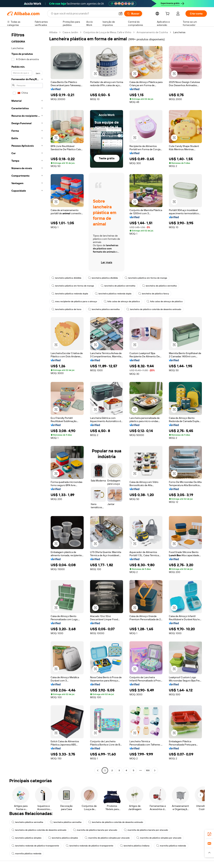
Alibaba (53, 32)
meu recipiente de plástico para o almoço (74, 301)
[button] (121, 14)
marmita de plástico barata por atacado (95, 830)
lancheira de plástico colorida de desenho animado (154, 309)
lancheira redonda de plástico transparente (35, 846)
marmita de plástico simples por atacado (107, 838)
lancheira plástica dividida (66, 278)
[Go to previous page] (98, 770)
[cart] (168, 14)
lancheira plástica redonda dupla (70, 294)
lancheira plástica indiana (135, 846)
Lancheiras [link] (179, 32)
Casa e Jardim (70, 32)
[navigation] (27, 402)
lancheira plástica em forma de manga (146, 278)
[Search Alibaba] (83, 14)
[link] (209, 834)
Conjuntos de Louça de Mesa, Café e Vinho (107, 32)
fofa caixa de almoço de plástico (122, 301)
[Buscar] (133, 14)
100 (148, 770)
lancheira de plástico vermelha (118, 286)
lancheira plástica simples (26, 838)
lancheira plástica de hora (66, 309)
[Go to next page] (155, 770)
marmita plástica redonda (171, 846)
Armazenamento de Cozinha (152, 32)
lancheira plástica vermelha (104, 309)
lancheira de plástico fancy (154, 294)
